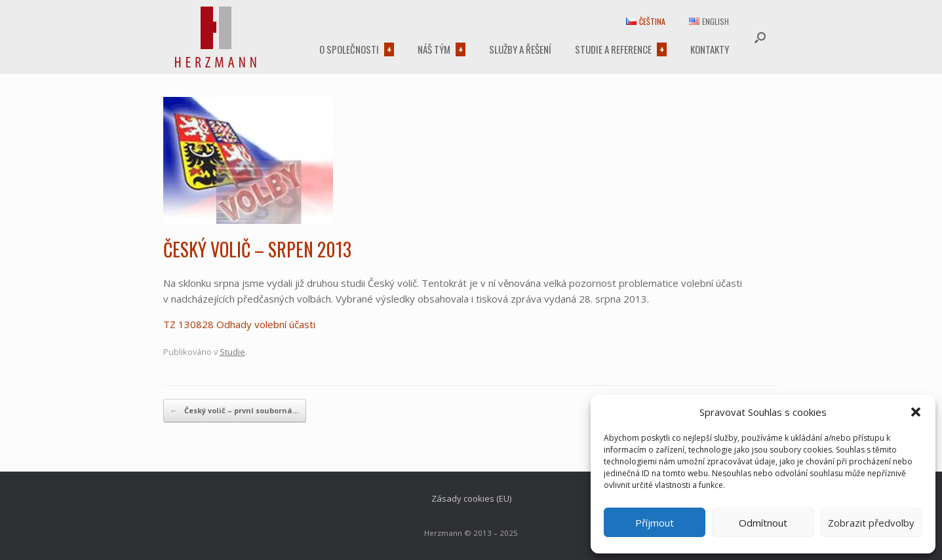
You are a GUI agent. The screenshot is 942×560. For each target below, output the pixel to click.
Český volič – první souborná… (235, 411)
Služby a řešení (520, 49)
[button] (916, 412)
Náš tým (434, 49)
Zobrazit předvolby (871, 523)
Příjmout (655, 523)
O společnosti (349, 49)
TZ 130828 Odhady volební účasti (239, 324)
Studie (232, 352)
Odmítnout (763, 523)
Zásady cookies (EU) (471, 498)
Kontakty (710, 49)
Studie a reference (613, 49)
